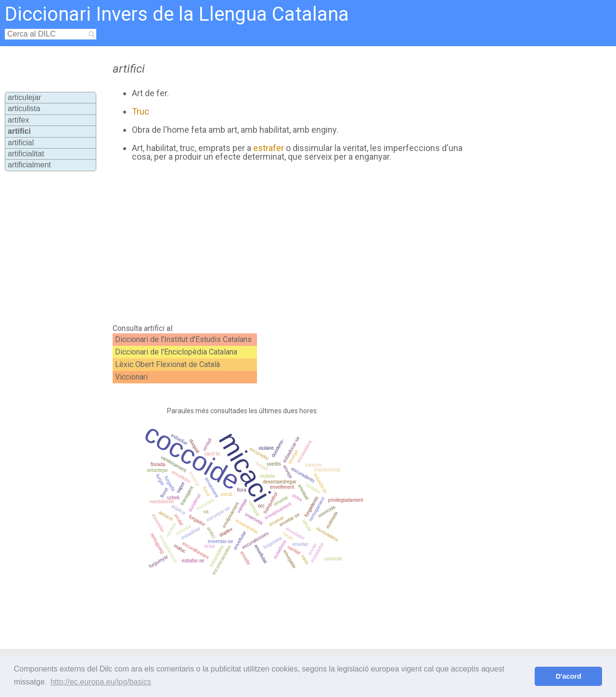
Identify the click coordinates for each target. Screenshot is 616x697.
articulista (24, 108)
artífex (18, 120)
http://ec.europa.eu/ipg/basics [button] (101, 682)
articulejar (24, 97)
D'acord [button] (569, 676)
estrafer (269, 148)
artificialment (29, 165)
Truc (141, 111)
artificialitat (26, 154)
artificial (21, 143)
